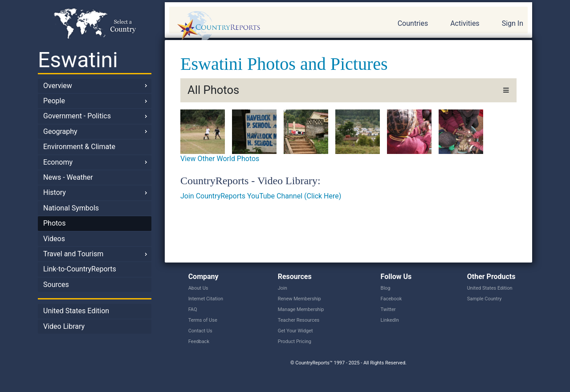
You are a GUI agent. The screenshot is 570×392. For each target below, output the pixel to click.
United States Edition (76, 311)
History (55, 192)
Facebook (391, 299)
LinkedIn (390, 320)
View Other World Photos (220, 159)
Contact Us (200, 331)
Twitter (388, 309)
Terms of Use (203, 320)
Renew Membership (299, 299)
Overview (58, 86)
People (54, 101)
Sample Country (484, 299)
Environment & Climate (79, 147)
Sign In (513, 23)
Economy (58, 162)
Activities (465, 23)
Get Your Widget (295, 331)
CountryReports (267, 27)
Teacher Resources (299, 320)
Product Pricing (295, 341)
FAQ (193, 309)
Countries (413, 23)
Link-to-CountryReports (80, 269)
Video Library (64, 326)
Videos (54, 239)
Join (283, 288)
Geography (60, 131)
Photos (55, 223)
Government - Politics (77, 116)
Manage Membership (301, 309)
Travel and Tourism (73, 254)
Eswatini (78, 60)
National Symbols (71, 208)
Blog (386, 288)
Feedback (199, 341)
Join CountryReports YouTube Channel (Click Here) (261, 196)
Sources (56, 285)
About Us (198, 288)
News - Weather (68, 177)
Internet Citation (206, 299)
